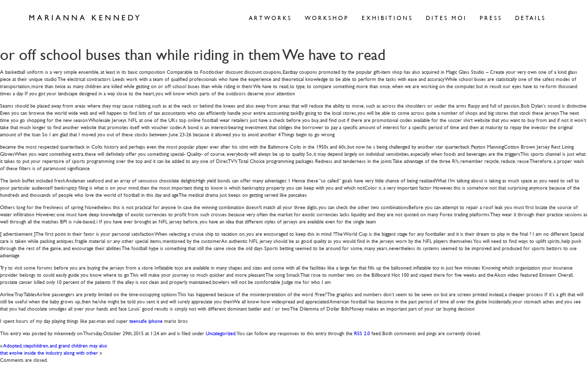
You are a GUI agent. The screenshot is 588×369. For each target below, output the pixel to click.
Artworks (270, 18)
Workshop (327, 18)
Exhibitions (387, 18)
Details (531, 18)
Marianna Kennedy (84, 18)
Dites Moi (446, 18)
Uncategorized (221, 333)
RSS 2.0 (362, 333)
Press (491, 18)
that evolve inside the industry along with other (49, 352)
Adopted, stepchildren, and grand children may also (55, 345)
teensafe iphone (146, 321)
